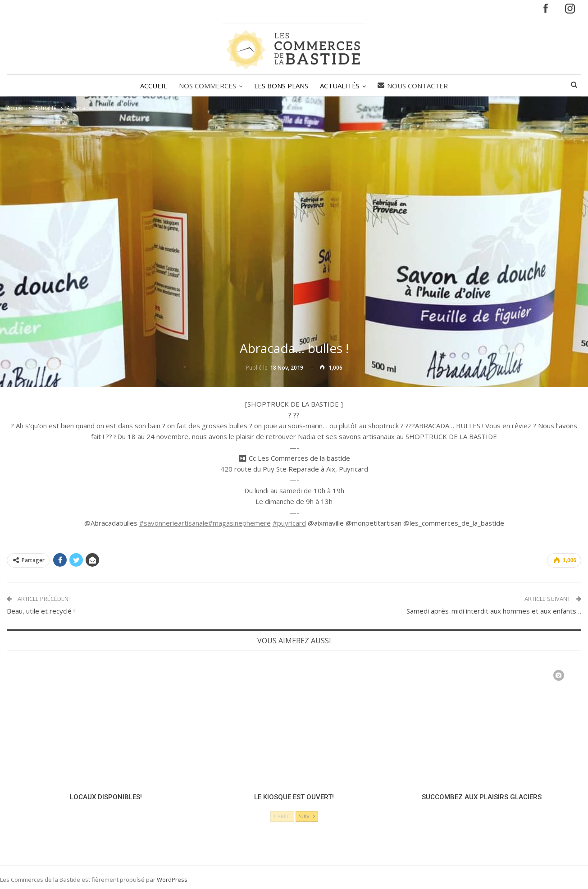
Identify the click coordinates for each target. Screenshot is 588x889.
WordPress (172, 880)
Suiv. (307, 816)
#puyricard (289, 523)
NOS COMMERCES (206, 86)
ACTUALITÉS (341, 86)
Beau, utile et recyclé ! (41, 611)
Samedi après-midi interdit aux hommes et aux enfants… (494, 611)
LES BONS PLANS (281, 86)
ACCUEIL (151, 86)
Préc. (282, 816)
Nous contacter (415, 86)
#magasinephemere (239, 523)
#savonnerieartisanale (174, 523)
